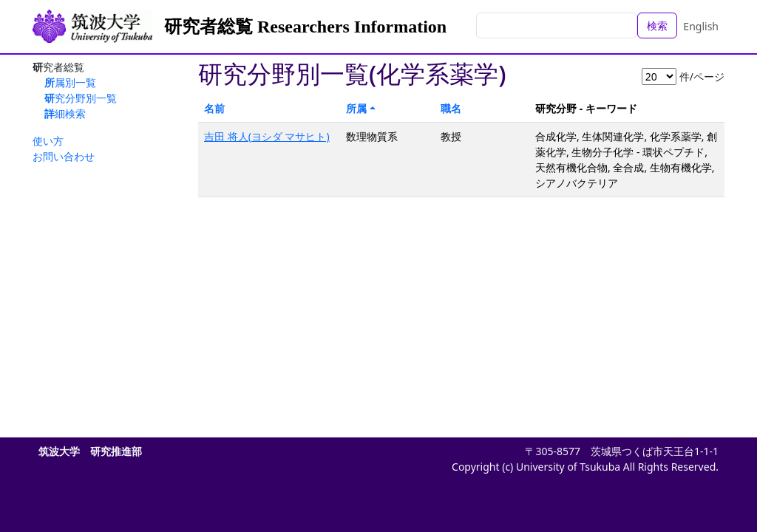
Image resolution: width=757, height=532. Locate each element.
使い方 (48, 141)
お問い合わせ (64, 156)
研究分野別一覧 (81, 98)
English (701, 26)
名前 (214, 108)
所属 (356, 108)
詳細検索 (65, 113)
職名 (451, 108)
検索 (657, 25)
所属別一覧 (70, 82)
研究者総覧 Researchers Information (305, 27)
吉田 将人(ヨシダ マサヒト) (267, 136)
